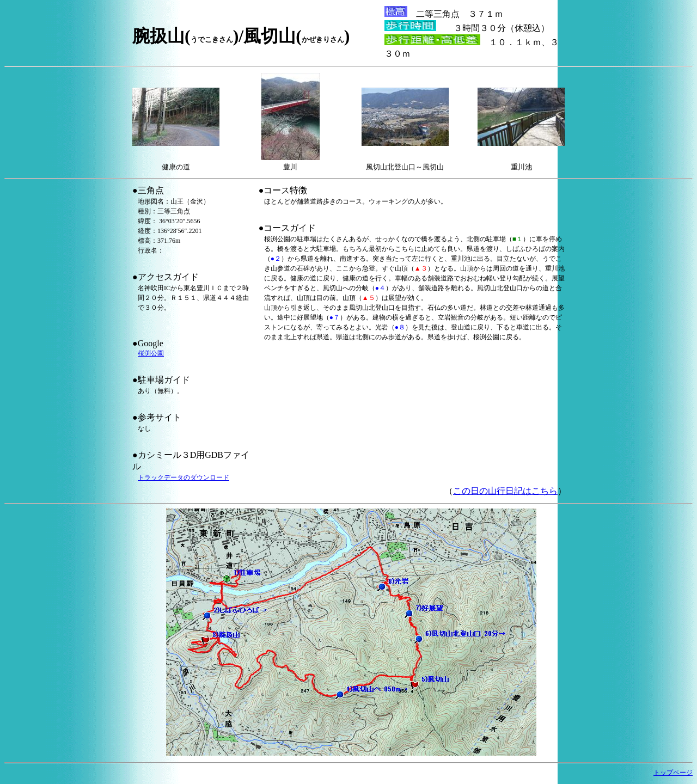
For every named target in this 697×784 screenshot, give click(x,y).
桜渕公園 (151, 353)
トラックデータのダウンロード (184, 477)
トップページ (673, 773)
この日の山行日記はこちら (505, 491)
